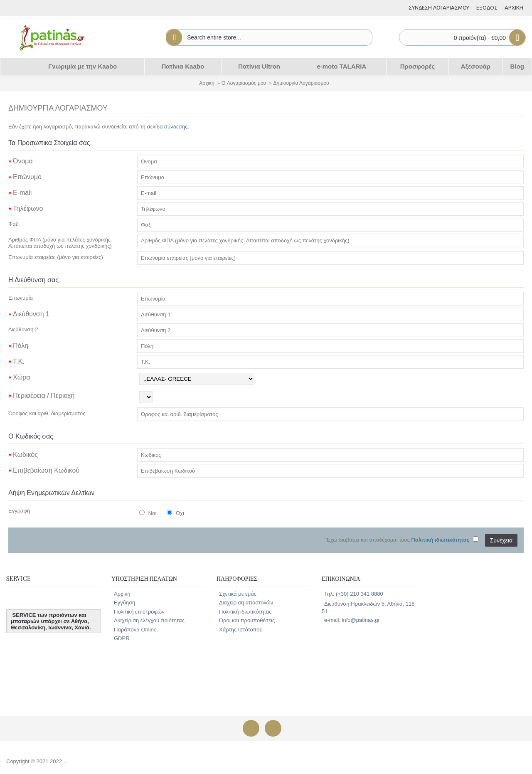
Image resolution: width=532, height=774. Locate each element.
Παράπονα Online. (136, 630)
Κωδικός (25, 455)
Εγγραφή (19, 511)
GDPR (122, 638)
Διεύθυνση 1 (31, 314)
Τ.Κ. (19, 361)
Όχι (175, 513)
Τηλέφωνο (28, 208)
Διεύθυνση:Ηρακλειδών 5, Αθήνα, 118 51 (368, 608)
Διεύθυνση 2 (23, 329)
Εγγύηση (124, 603)
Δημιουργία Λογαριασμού (301, 83)
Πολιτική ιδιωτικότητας (245, 612)
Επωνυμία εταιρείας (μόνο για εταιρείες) (56, 257)
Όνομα (23, 161)
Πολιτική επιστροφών (139, 612)
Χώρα (22, 377)
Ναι (148, 513)
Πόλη (21, 346)
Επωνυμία (21, 298)
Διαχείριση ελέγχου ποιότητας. (150, 620)
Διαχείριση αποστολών (246, 603)
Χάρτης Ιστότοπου (241, 630)
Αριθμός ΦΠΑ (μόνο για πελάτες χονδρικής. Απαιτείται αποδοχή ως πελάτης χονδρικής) (60, 243)
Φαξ (13, 224)
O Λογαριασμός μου (244, 83)
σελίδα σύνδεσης (167, 127)
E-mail (22, 193)
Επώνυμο (27, 177)
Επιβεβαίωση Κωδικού (46, 470)
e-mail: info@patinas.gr (352, 620)
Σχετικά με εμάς (238, 594)
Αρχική (207, 83)
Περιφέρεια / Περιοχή (44, 396)
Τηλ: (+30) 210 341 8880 (354, 594)
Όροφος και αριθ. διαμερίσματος (47, 413)
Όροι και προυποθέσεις (247, 620)
